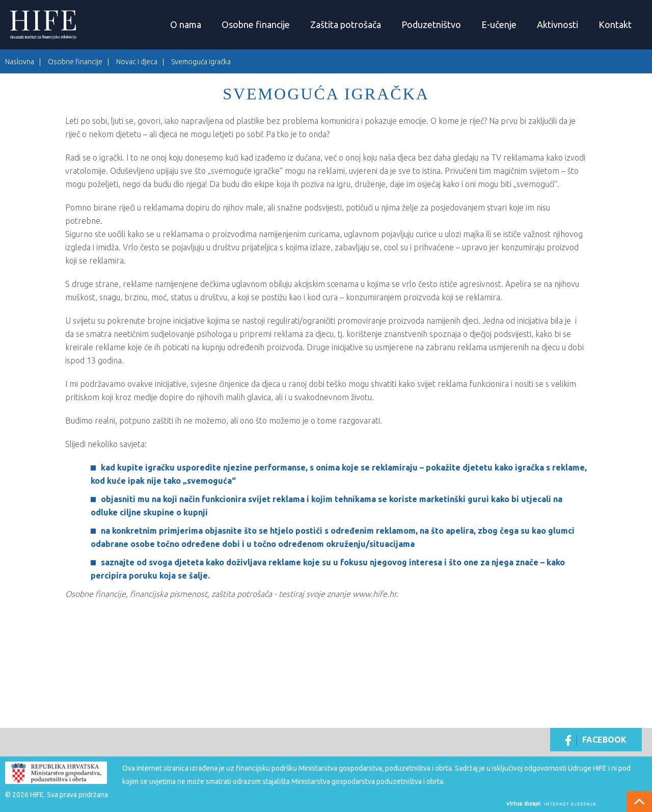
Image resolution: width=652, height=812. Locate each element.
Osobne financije (256, 24)
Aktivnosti (558, 24)
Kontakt (615, 24)
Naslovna (20, 62)
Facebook (596, 740)
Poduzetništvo (431, 24)
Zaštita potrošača (346, 24)
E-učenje (499, 24)
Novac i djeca (137, 62)
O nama (186, 24)
